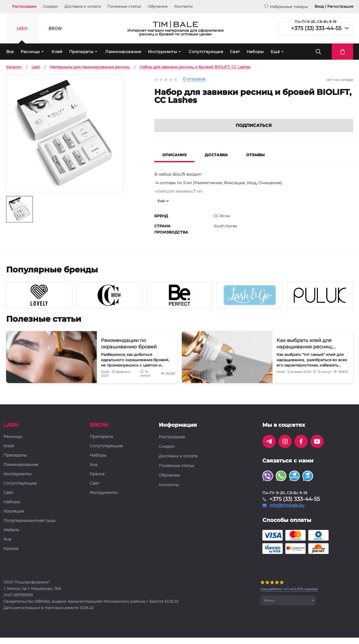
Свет (235, 52)
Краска (11, 556)
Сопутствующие (206, 52)
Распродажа (24, 6)
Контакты (184, 6)
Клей (57, 52)
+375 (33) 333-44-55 (316, 28)
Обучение (158, 6)
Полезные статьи (124, 6)
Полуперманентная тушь (29, 528)
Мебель (11, 537)
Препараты (81, 52)
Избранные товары (286, 7)
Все (10, 52)
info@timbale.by (287, 513)
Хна (7, 547)
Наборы (255, 52)
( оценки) (289, 596)
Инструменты (162, 52)
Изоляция (14, 519)
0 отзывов (194, 79)
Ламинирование (123, 52)
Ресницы (30, 52)
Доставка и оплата (82, 6)
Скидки (50, 6)
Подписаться (254, 133)
